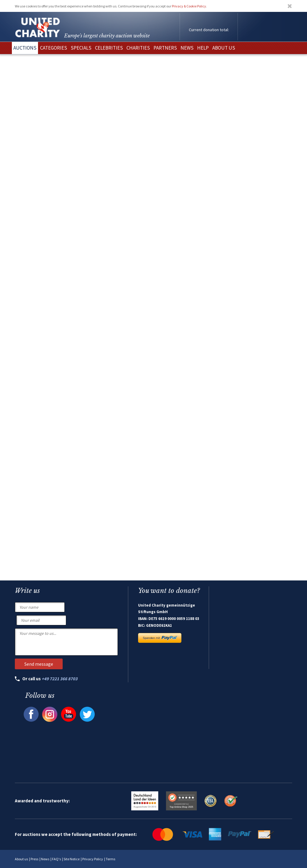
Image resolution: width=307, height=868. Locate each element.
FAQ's (56, 859)
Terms (110, 859)
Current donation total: (209, 30)
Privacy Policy (93, 859)
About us (21, 859)
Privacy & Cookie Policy (189, 6)
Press (34, 859)
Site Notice (72, 859)
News (45, 859)
